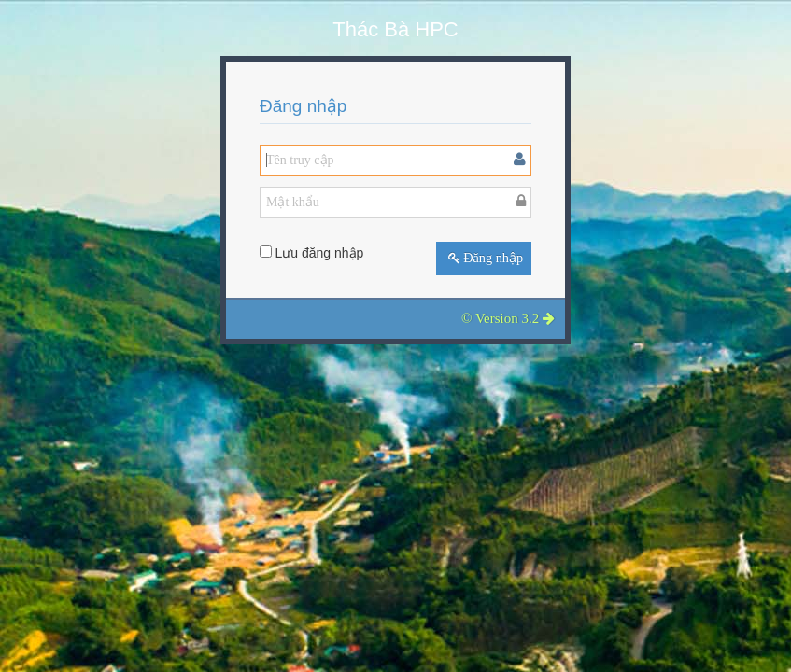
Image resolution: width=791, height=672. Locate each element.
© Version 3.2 (508, 318)
